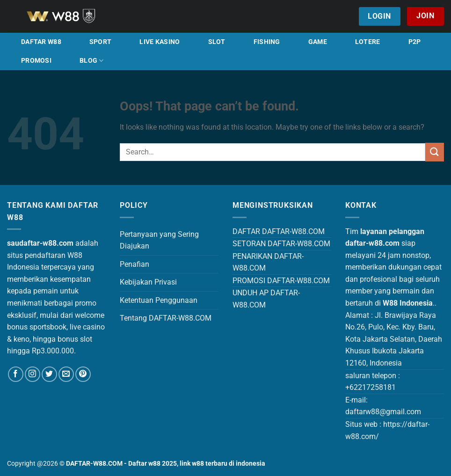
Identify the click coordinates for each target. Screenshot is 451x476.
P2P (415, 42)
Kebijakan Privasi (148, 282)
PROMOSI (36, 61)
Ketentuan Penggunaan (159, 300)
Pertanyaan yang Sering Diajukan (159, 240)
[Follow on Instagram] (33, 374)
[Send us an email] (66, 374)
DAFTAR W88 (41, 42)
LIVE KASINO (160, 42)
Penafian (135, 264)
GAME (318, 42)
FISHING (267, 42)
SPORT (100, 42)
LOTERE (368, 42)
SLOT (217, 42)
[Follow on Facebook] (16, 374)
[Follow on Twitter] (49, 374)
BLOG (92, 61)
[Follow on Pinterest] (83, 374)
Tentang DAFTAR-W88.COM (166, 318)
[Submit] (435, 152)
